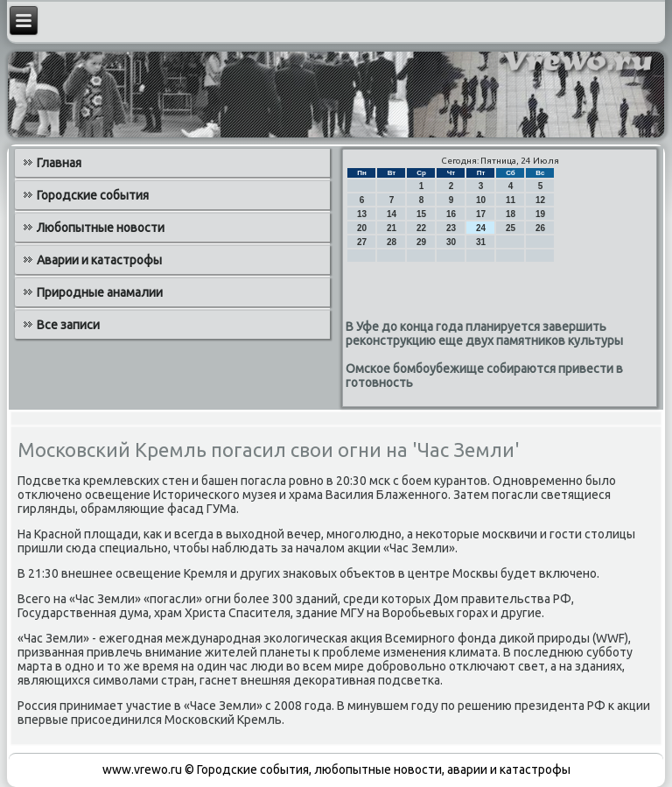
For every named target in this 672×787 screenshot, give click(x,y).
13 (362, 214)
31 (481, 242)
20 (362, 228)
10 (481, 200)
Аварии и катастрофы (99, 260)
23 (451, 228)
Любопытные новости (101, 228)
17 (481, 214)
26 (540, 228)
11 (511, 200)
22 (421, 228)
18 (511, 214)
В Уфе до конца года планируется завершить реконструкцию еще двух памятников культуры (484, 334)
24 (481, 228)
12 (540, 200)
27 (362, 242)
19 (540, 214)
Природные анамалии (100, 292)
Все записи (68, 325)
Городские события (93, 195)
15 (421, 214)
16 (451, 214)
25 (511, 228)
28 (392, 242)
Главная (59, 163)
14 (392, 214)
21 (392, 228)
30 (451, 242)
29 (421, 242)
